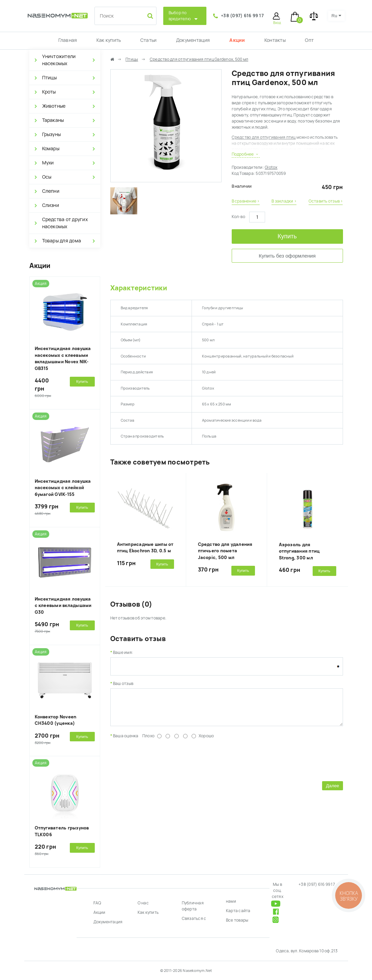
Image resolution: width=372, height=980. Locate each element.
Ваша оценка (126, 741)
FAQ (97, 903)
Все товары (237, 920)
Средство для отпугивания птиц (264, 137)
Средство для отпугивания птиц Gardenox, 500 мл (199, 59)
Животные (54, 106)
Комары (51, 149)
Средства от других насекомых (65, 223)
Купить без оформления (287, 256)
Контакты (275, 40)
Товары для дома (62, 241)
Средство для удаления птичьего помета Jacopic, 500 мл (225, 551)
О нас (143, 903)
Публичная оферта (193, 906)
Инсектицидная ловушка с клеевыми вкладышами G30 (63, 606)
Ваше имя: (123, 653)
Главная (68, 40)
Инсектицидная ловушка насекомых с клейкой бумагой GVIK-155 (63, 488)
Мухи (48, 163)
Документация (193, 40)
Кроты (49, 92)
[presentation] (162, 764)
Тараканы (53, 120)
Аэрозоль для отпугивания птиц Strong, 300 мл (299, 551)
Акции (237, 40)
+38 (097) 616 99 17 (242, 16)
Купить (287, 236)
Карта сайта (238, 911)
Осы (47, 177)
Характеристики (139, 288)
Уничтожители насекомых (59, 60)
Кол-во (238, 217)
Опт (309, 40)
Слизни (51, 205)
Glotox (271, 167)
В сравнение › (246, 201)
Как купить (109, 40)
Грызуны (52, 134)
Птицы (50, 78)
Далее (332, 791)
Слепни (51, 191)
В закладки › (284, 201)
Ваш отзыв (123, 684)
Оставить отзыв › (326, 201)
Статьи (148, 40)
